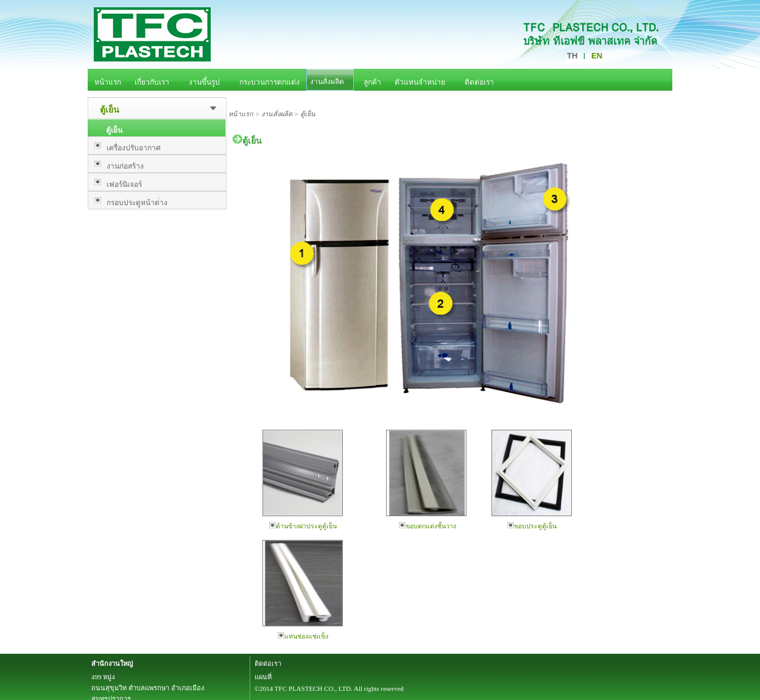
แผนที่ (263, 677)
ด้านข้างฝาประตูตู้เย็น (303, 526)
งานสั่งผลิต (277, 114)
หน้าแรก (241, 114)
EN (597, 56)
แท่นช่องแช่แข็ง (303, 636)
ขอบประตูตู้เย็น (532, 526)
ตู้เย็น (110, 110)
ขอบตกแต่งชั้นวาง (427, 526)
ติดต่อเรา (268, 663)
